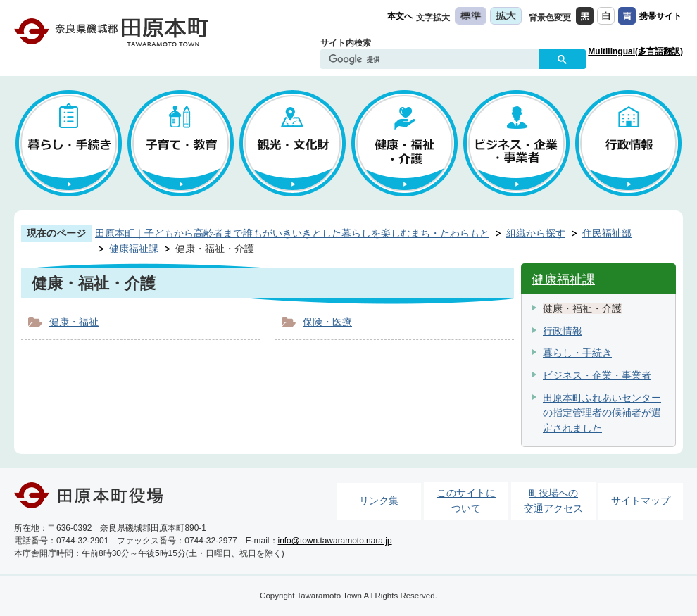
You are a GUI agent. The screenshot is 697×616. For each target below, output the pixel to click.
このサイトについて (466, 501)
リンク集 (379, 501)
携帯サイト (660, 16)
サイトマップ (641, 501)
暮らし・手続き (577, 353)
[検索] (433, 60)
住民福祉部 (607, 233)
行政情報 (563, 331)
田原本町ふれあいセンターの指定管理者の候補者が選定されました (602, 413)
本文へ (400, 16)
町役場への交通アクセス (553, 501)
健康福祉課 (134, 249)
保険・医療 (327, 322)
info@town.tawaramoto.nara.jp (335, 541)
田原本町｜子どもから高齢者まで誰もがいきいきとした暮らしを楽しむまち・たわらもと (292, 233)
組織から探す (536, 233)
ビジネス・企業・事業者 (597, 375)
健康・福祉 (74, 322)
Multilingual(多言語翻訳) (635, 51)
